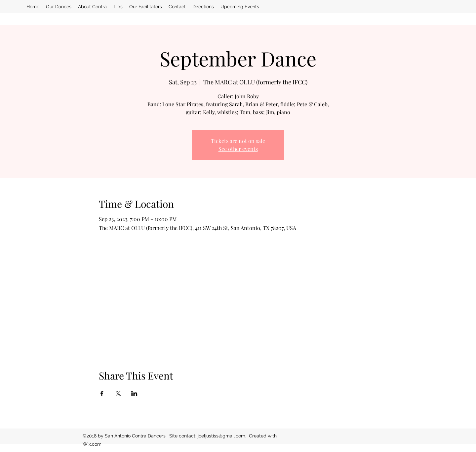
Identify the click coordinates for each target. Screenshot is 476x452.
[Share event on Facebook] (102, 393)
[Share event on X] (118, 393)
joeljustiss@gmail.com (221, 436)
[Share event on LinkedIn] (134, 393)
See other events (238, 149)
